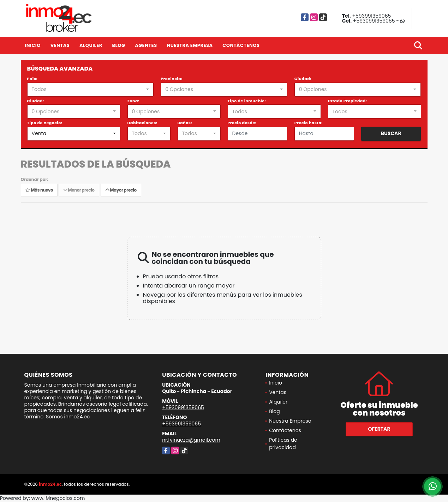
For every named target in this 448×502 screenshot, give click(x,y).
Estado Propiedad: (348, 101)
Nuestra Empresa (190, 45)
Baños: (185, 123)
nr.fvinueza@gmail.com (191, 440)
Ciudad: (303, 79)
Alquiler (91, 45)
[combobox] (91, 90)
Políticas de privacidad (283, 444)
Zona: (133, 101)
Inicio (33, 45)
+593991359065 (371, 16)
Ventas (60, 45)
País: (32, 79)
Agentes (146, 45)
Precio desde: (242, 123)
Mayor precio (121, 190)
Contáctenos (241, 45)
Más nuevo (39, 190)
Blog (118, 45)
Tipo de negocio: (45, 123)
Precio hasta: (309, 123)
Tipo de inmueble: (247, 101)
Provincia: (172, 79)
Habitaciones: (142, 123)
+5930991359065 (374, 21)
